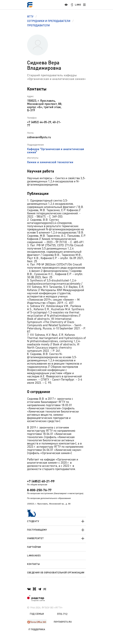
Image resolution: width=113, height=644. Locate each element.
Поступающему (56, 530)
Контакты (33, 564)
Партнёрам (34, 547)
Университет (56, 539)
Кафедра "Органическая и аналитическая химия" (56, 151)
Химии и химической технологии (50, 162)
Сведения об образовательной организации (56, 572)
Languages (34, 555)
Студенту (56, 521)
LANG (78, 5)
